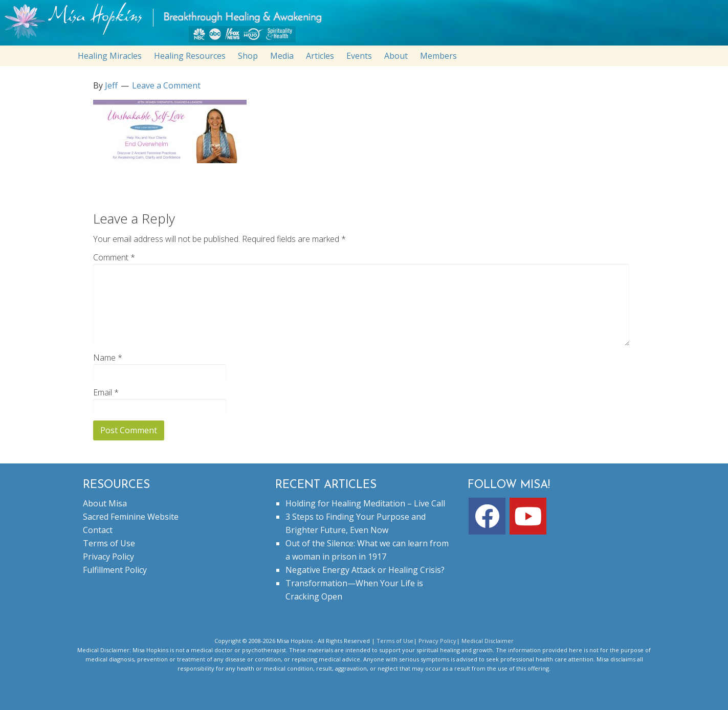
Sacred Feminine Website (131, 517)
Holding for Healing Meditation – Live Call (365, 503)
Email (106, 392)
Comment (114, 257)
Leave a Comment (166, 85)
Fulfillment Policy (115, 570)
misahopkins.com (369, 25)
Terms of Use (109, 543)
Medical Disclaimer (488, 641)
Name (108, 358)
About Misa (105, 503)
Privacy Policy (108, 557)
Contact (98, 530)
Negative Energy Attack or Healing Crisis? (365, 570)
